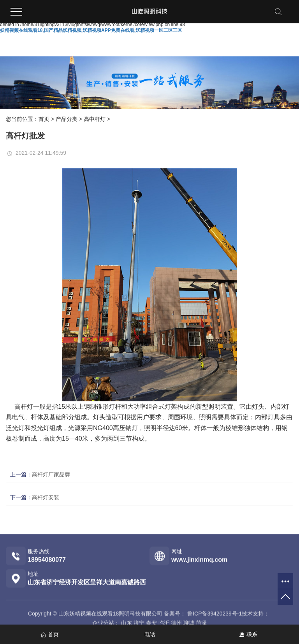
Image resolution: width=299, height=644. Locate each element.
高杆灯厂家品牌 (51, 474)
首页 (44, 119)
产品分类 (67, 119)
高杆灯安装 (46, 497)
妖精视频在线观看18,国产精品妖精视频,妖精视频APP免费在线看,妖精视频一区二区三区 (91, 30)
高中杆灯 (95, 119)
